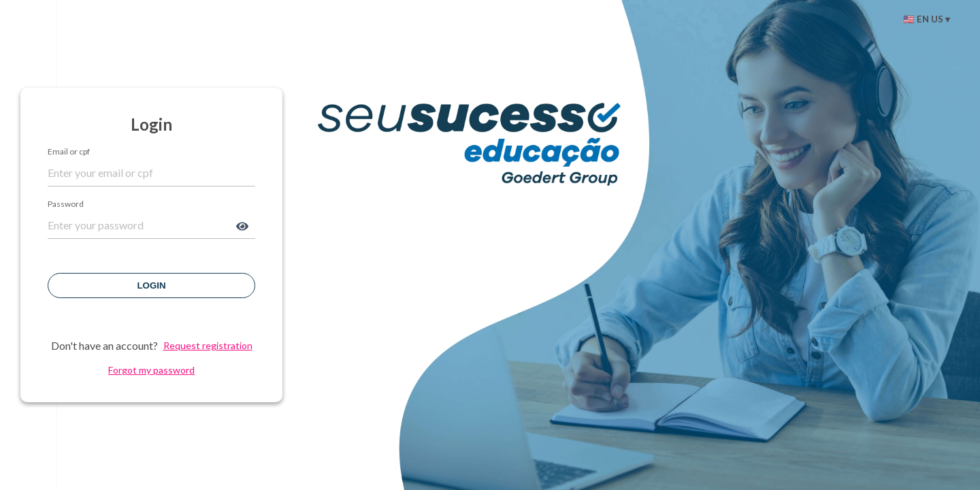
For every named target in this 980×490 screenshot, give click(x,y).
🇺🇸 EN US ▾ (927, 19)
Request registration (208, 346)
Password (66, 204)
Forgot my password (151, 370)
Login (151, 285)
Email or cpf (69, 152)
